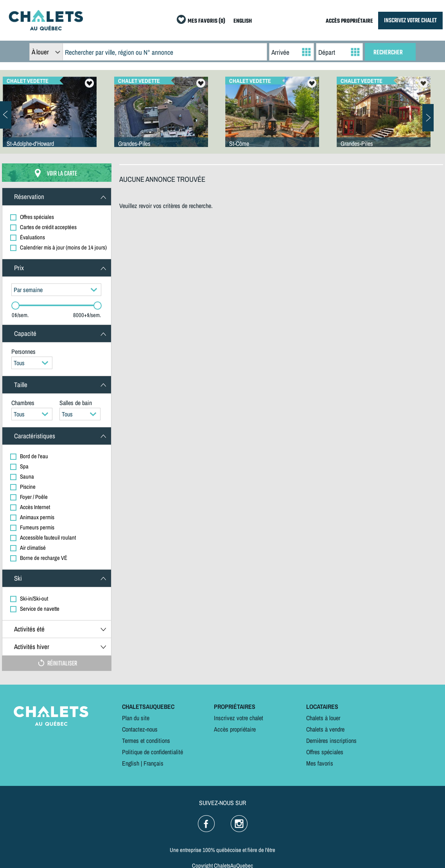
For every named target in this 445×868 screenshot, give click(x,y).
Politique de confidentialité (153, 752)
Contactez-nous (140, 729)
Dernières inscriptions (331, 741)
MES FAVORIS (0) (206, 21)
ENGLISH (243, 21)
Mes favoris (320, 763)
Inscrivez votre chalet (239, 718)
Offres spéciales (325, 752)
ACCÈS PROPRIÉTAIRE (349, 21)
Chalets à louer (323, 718)
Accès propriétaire (235, 729)
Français (153, 763)
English (131, 763)
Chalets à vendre (325, 729)
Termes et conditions (146, 741)
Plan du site (136, 718)
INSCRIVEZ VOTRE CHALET (410, 21)
